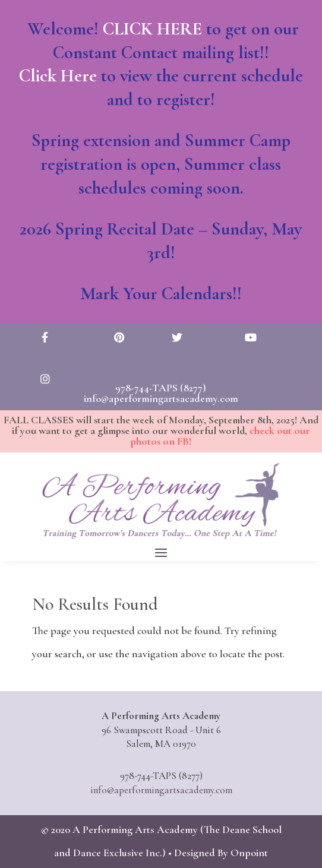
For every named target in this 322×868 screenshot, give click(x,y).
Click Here (63, 80)
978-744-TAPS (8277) (161, 388)
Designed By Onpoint (221, 853)
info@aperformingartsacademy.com (161, 398)
